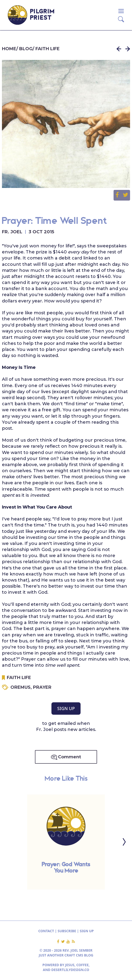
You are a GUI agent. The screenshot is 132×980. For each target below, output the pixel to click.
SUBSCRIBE (67, 931)
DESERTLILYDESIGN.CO (70, 970)
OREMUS (22, 687)
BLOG (26, 49)
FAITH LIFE (48, 49)
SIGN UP (66, 708)
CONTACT (46, 931)
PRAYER (42, 687)
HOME (9, 49)
